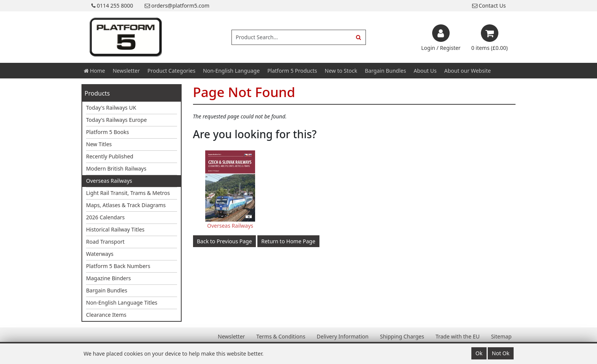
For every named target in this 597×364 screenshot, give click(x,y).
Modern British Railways (116, 168)
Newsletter (126, 71)
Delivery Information (343, 336)
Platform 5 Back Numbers (118, 266)
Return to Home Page (288, 241)
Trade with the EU (458, 336)
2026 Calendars (105, 217)
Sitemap (501, 336)
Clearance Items (106, 315)
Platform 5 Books (108, 132)
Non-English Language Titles (122, 303)
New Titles (99, 144)
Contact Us (489, 6)
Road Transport (105, 242)
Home (94, 71)
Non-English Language (231, 71)
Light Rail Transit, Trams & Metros (128, 193)
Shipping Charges (402, 336)
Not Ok (501, 353)
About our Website (468, 71)
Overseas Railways (109, 181)
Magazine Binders (109, 278)
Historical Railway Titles (115, 229)
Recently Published (110, 156)
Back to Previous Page (224, 241)
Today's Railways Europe (117, 120)
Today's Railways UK (111, 108)
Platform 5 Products (292, 71)
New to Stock (341, 71)
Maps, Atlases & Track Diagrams (126, 205)
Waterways (100, 254)
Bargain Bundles (385, 71)
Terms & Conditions (281, 336)
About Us (425, 71)
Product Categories (171, 71)
